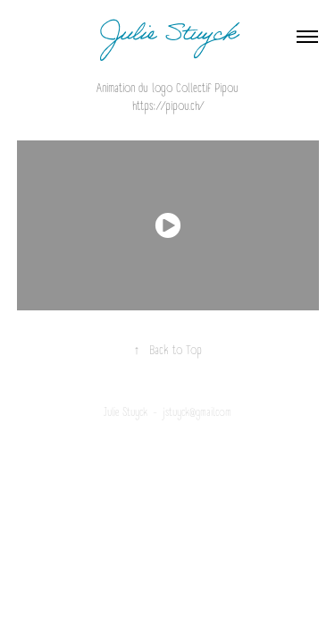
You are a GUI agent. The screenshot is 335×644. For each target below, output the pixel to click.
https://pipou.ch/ (168, 106)
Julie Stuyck (167, 36)
